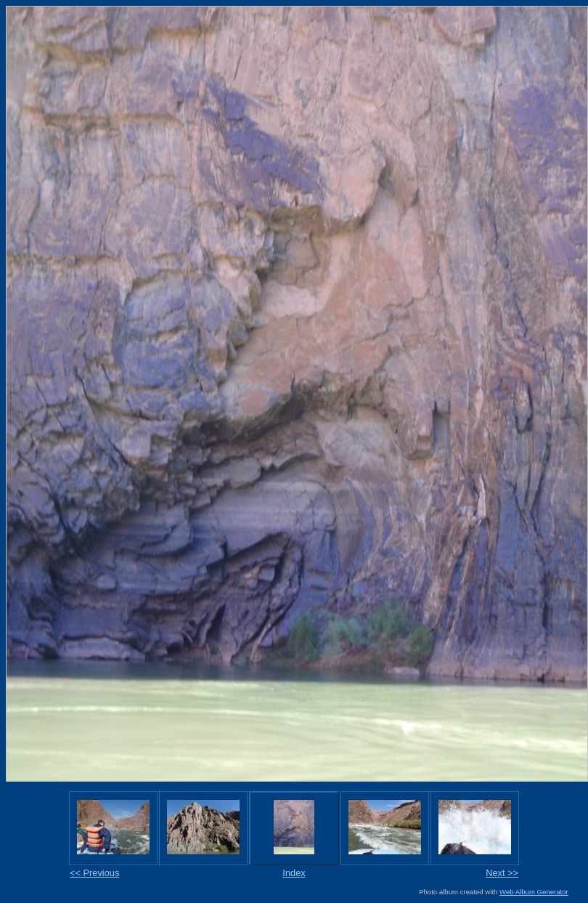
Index (294, 873)
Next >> (502, 873)
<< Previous (94, 873)
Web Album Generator (534, 892)
